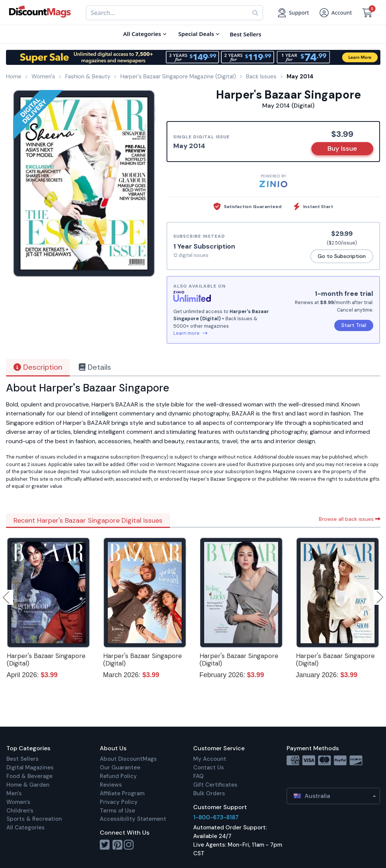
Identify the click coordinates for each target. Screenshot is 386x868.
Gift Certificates (215, 785)
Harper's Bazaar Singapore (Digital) (46, 660)
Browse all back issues (350, 519)
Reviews (111, 785)
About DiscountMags (128, 759)
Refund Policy (118, 776)
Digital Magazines (30, 768)
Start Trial (354, 325)
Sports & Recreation (34, 819)
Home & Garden (28, 785)
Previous (7, 597)
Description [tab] (38, 367)
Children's (20, 811)
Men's (14, 793)
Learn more (190, 333)
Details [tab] (95, 367)
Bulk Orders (209, 793)
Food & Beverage (29, 776)
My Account (210, 759)
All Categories (26, 828)
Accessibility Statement (133, 819)
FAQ (198, 776)
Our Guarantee (120, 768)
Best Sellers (23, 759)
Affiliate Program (122, 793)
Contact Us (209, 768)
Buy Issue (342, 148)
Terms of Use (117, 811)
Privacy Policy (119, 802)
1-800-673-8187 (216, 817)
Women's (18, 802)
